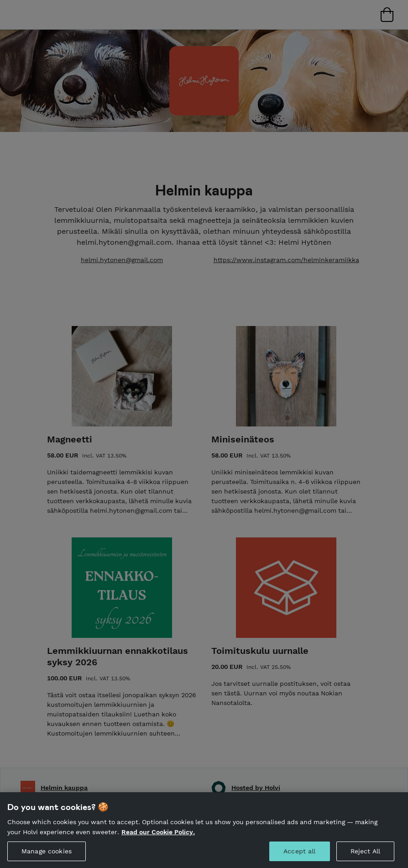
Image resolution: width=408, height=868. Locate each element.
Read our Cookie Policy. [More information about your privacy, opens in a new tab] (158, 838)
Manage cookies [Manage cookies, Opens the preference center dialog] (47, 858)
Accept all (299, 858)
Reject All (365, 858)
